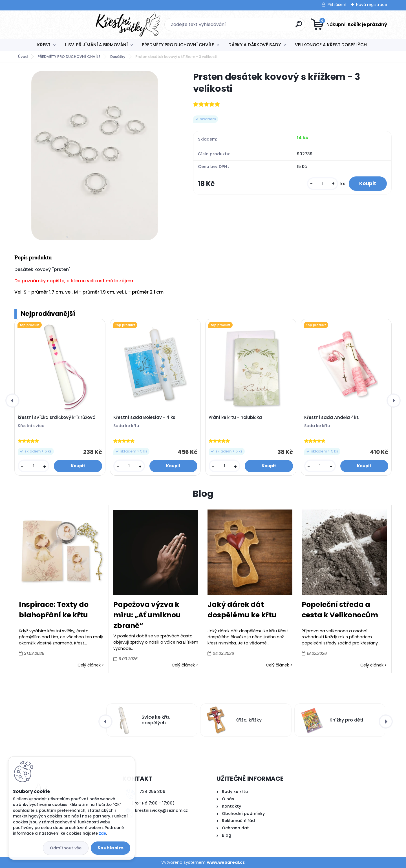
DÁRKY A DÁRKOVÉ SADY (255, 45)
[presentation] (12, 401)
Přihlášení (337, 5)
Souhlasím (111, 848)
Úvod (23, 57)
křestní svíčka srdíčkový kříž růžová (57, 417)
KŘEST (44, 45)
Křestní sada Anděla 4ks (332, 417)
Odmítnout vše (66, 848)
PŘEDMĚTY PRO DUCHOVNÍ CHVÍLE (178, 45)
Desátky (118, 57)
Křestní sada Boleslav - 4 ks (144, 417)
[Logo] (49, 25)
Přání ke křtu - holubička (235, 417)
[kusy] (321, 184)
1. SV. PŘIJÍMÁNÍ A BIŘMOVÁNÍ (96, 45)
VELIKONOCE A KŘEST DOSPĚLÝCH (331, 45)
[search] (259, 26)
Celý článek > (91, 665)
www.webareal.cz (226, 862)
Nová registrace (372, 5)
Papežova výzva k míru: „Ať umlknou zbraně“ (147, 615)
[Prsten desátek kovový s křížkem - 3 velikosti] (95, 156)
